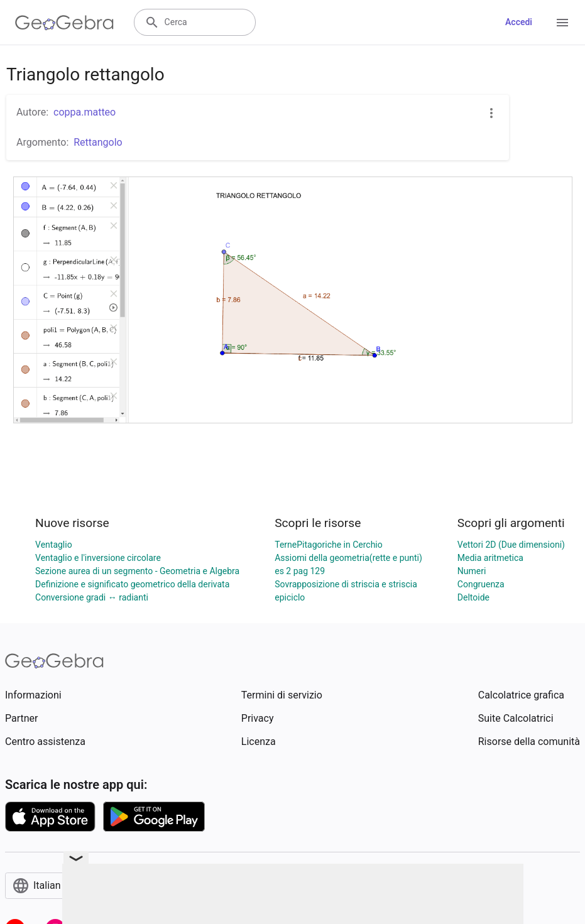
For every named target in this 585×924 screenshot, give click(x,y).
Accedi (519, 22)
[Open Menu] (562, 23)
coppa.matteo (85, 112)
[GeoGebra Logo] (64, 23)
